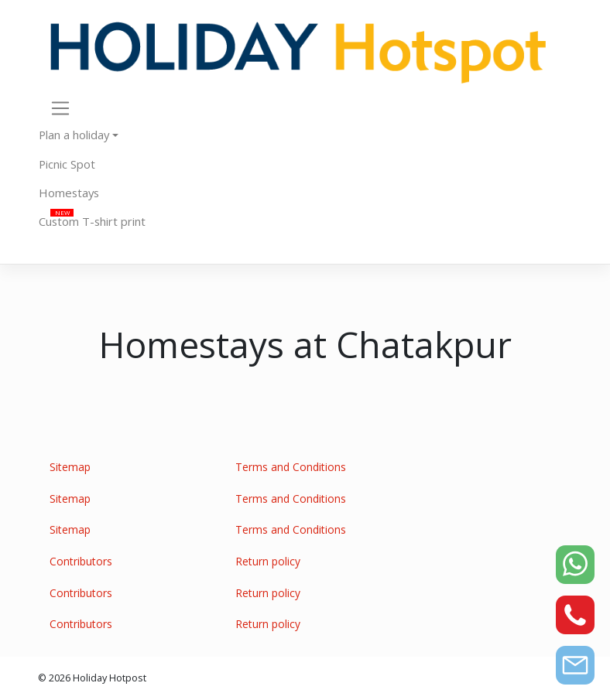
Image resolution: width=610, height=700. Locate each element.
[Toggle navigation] (60, 108)
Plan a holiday (74, 135)
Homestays (69, 193)
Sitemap (70, 467)
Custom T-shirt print (92, 221)
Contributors (81, 561)
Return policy (268, 561)
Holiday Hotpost (110, 678)
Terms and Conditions (291, 467)
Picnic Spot (67, 164)
